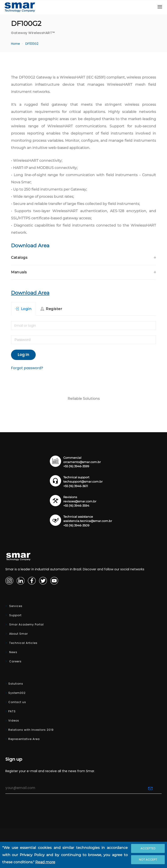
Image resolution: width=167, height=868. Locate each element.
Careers (15, 661)
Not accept (148, 860)
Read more (45, 862)
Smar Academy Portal (26, 624)
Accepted (148, 848)
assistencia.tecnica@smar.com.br (88, 521)
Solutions (16, 684)
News (13, 652)
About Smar (18, 634)
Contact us (17, 702)
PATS (12, 711)
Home (15, 44)
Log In (23, 355)
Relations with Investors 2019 (31, 730)
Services (15, 606)
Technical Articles (23, 643)
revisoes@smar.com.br (80, 501)
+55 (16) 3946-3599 (76, 466)
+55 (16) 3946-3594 (76, 506)
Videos (14, 721)
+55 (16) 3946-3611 (76, 486)
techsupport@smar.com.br (83, 482)
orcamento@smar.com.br (82, 462)
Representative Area (24, 739)
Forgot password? (27, 368)
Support (15, 615)
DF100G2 (32, 44)
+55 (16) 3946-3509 (76, 525)
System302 (17, 693)
